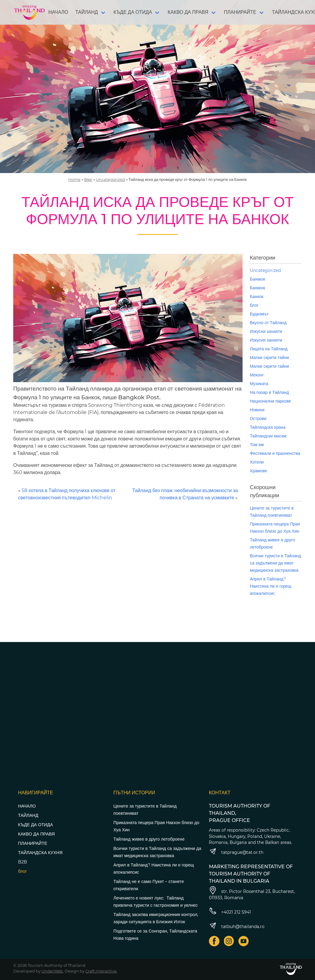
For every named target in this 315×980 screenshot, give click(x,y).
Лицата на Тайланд (269, 349)
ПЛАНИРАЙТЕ (240, 12)
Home (74, 179)
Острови (258, 418)
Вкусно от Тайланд (268, 323)
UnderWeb (52, 971)
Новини (257, 410)
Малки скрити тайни (269, 358)
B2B (23, 862)
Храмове (258, 471)
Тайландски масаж (268, 436)
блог (88, 179)
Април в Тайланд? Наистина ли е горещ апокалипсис (271, 586)
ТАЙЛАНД (87, 12)
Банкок (257, 297)
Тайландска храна (268, 427)
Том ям (257, 445)
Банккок (257, 279)
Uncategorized (110, 179)
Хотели (257, 462)
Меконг (257, 375)
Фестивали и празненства (275, 453)
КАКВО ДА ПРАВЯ (188, 12)
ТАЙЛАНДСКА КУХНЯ (40, 853)
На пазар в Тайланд (269, 392)
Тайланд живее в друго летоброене (149, 839)
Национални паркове (270, 401)
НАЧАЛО (58, 12)
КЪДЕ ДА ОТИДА (133, 12)
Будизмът (259, 314)
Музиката (259, 384)
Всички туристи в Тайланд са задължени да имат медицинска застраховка (275, 563)
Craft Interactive (101, 971)
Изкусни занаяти (266, 331)
